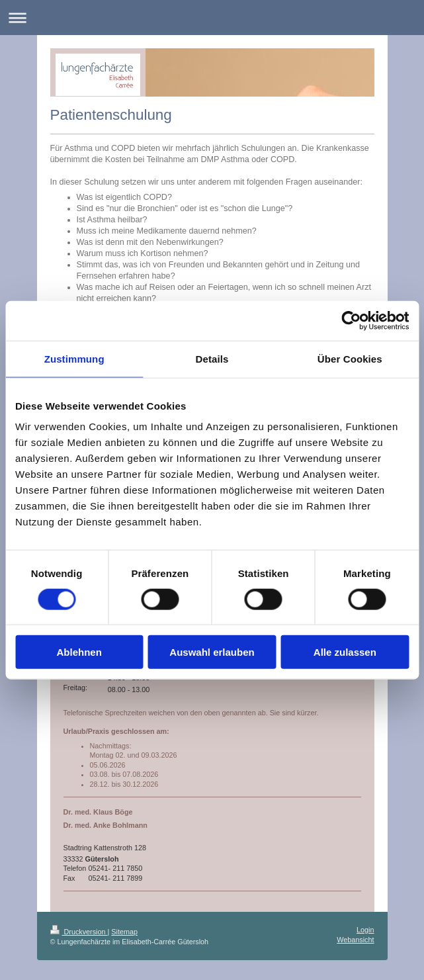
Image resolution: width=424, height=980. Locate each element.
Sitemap (124, 932)
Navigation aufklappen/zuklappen (212, 18)
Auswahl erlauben (212, 652)
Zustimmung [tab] (74, 358)
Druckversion (79, 932)
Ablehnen (79, 652)
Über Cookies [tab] (350, 358)
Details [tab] (212, 358)
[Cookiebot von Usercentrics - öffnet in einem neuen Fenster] (351, 320)
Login (365, 930)
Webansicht (355, 940)
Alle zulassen (345, 652)
